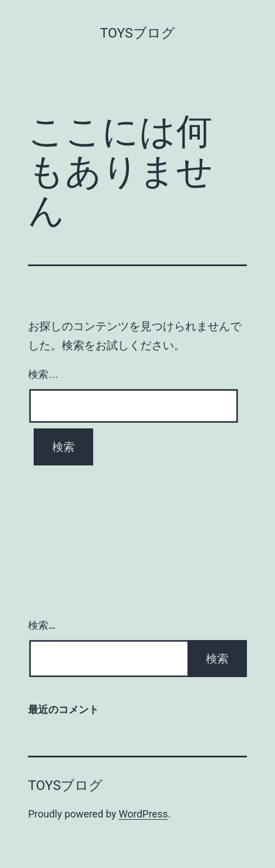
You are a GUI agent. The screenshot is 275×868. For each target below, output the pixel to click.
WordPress (143, 814)
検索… (43, 374)
